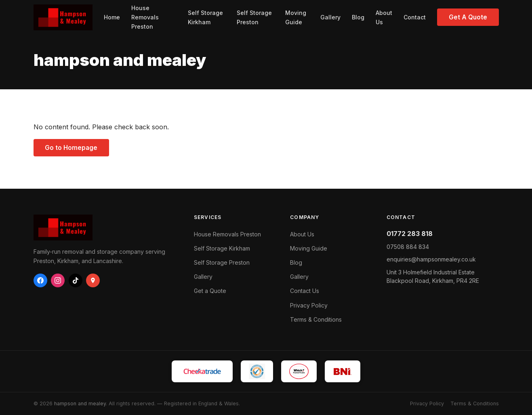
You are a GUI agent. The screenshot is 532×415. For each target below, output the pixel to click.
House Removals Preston (145, 17)
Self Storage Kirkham (205, 17)
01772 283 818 (410, 234)
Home (112, 17)
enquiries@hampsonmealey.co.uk (431, 259)
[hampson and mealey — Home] (63, 17)
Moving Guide (296, 17)
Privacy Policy (309, 305)
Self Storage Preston (254, 17)
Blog (358, 17)
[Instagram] (58, 280)
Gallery (330, 17)
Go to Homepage (71, 148)
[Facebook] (40, 280)
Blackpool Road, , (433, 277)
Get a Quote (210, 291)
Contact (415, 17)
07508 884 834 (408, 247)
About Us (384, 17)
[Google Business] (93, 280)
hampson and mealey (80, 403)
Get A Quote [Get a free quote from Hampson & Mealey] (468, 17)
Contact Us (305, 291)
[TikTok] (76, 280)
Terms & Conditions (316, 319)
